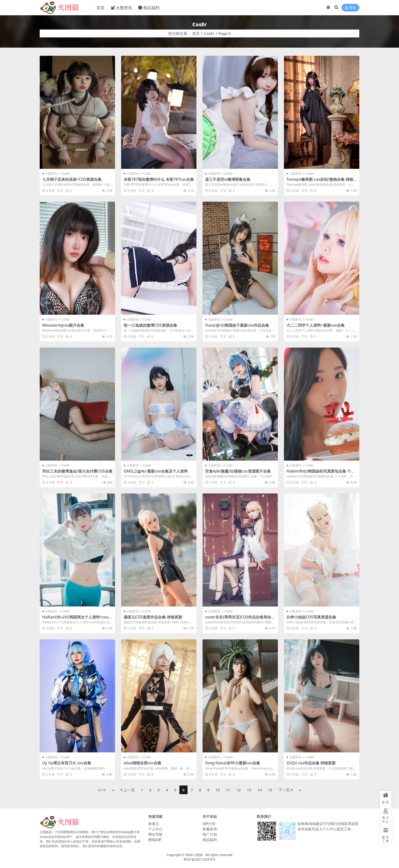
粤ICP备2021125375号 (199, 859)
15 (270, 790)
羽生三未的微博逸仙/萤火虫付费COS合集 (77, 471)
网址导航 (155, 834)
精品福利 (210, 840)
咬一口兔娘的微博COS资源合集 (150, 325)
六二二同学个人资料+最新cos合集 (316, 325)
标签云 (154, 824)
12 (239, 790)
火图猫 (198, 855)
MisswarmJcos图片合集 (63, 325)
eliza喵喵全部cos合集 (142, 763)
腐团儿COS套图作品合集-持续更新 (153, 617)
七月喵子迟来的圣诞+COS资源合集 (72, 179)
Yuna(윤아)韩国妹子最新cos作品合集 (237, 325)
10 (218, 790)
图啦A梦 (155, 840)
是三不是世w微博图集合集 (228, 179)
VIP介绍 (209, 824)
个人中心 (155, 829)
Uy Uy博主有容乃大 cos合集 (67, 763)
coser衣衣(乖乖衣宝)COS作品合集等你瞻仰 (240, 619)
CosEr (209, 33)
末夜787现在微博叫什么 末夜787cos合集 (159, 179)
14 (260, 790)
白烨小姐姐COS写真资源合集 (311, 617)
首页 (196, 33)
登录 (350, 8)
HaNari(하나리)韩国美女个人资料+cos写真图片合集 (77, 619)
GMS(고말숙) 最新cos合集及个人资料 (156, 471)
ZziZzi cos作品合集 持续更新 (311, 763)
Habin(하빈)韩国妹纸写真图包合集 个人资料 (321, 473)
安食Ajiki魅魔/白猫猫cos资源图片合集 (238, 471)
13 (249, 790)
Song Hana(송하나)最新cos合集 (233, 763)
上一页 (128, 790)
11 (228, 790)
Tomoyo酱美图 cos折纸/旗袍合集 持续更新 (320, 182)
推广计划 (210, 834)
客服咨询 (210, 829)
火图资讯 (51, 174)
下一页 (286, 790)
